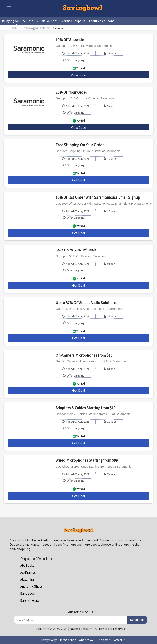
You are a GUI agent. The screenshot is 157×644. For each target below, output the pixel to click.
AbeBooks (27, 565)
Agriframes (28, 572)
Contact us (119, 640)
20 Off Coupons (47, 21)
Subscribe (137, 620)
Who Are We (86, 640)
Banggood (27, 593)
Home (17, 28)
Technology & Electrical (37, 28)
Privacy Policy (48, 640)
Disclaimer (103, 640)
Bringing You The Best (17, 21)
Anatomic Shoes (31, 586)
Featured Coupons (102, 21)
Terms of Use (68, 640)
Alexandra (27, 579)
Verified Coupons (73, 21)
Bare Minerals (30, 600)
